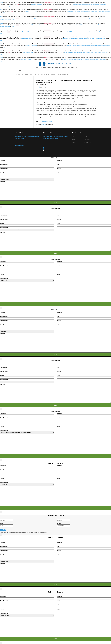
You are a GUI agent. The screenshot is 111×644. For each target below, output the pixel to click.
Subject (84, 174)
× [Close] (1, 207)
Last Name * (84, 162)
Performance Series (47, 121)
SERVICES (58, 68)
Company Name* (27, 170)
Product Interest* (27, 178)
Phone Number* (27, 166)
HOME (36, 68)
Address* (84, 170)
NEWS (64, 68)
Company (59, 523)
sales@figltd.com (20, 146)
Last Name (59, 518)
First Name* (27, 162)
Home (19, 71)
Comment (55, 191)
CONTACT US (71, 68)
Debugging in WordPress (37, 4)
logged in (44, 124)
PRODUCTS (50, 68)
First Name (3, 518)
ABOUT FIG (43, 68)
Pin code (27, 174)
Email (1, 523)
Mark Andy (44, 120)
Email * (84, 166)
